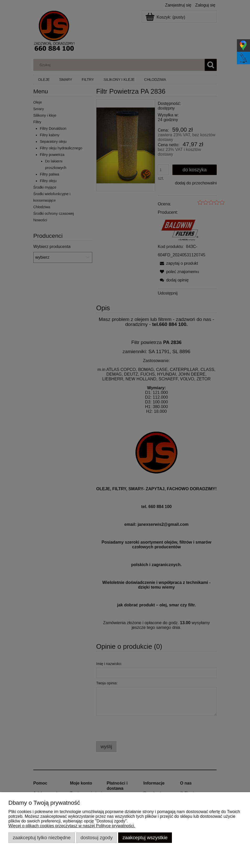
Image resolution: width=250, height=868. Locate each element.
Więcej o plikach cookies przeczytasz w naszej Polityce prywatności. (72, 826)
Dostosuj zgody (97, 838)
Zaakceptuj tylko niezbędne (42, 838)
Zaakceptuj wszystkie (145, 838)
